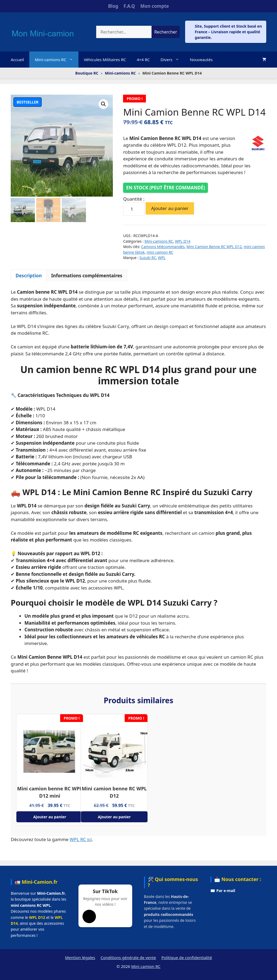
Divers (172, 60)
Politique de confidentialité (187, 957)
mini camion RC (160, 252)
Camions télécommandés (163, 247)
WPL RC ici (81, 839)
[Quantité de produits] (134, 209)
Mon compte (154, 6)
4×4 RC (143, 60)
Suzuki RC (148, 258)
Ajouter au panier (170, 208)
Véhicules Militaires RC (105, 60)
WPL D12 (37, 917)
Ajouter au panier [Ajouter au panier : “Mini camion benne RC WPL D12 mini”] (50, 817)
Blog (113, 6)
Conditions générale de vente (128, 957)
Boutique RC (87, 73)
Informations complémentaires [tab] (87, 276)
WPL (162, 258)
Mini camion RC (146, 966)
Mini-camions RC (56, 60)
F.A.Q (129, 6)
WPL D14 (183, 241)
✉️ (223, 891)
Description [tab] (29, 276)
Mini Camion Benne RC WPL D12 (214, 247)
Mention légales (80, 957)
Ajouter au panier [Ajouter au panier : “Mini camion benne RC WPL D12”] (114, 817)
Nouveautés (201, 60)
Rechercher (166, 32)
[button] (103, 104)
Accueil (17, 60)
